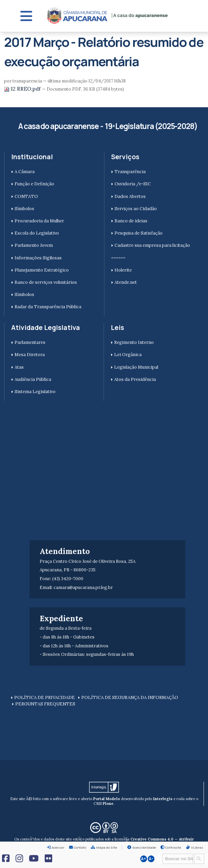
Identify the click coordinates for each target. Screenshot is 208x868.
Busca (160, 853)
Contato (80, 847)
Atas (19, 367)
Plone (108, 804)
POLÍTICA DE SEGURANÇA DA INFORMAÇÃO (130, 697)
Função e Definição (34, 184)
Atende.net (126, 282)
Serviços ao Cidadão (136, 209)
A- (151, 859)
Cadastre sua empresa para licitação (152, 245)
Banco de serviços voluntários (46, 282)
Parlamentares (30, 342)
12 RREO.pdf (23, 89)
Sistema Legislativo (35, 392)
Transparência (130, 172)
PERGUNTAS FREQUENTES (45, 704)
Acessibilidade (144, 847)
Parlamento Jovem (34, 245)
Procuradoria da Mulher (39, 221)
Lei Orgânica (128, 355)
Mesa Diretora (30, 355)
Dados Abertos (130, 196)
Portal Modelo (107, 799)
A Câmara (25, 172)
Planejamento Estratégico (42, 270)
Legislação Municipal (136, 367)
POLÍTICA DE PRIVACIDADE (45, 697)
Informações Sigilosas (38, 258)
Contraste (173, 847)
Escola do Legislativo (37, 233)
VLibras (197, 847)
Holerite (123, 270)
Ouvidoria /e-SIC (133, 184)
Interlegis (163, 799)
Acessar (58, 847)
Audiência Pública (33, 379)
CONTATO (26, 196)
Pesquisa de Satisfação (139, 233)
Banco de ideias (131, 221)
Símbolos (24, 209)
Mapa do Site (107, 847)
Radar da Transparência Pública (48, 307)
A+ (143, 859)
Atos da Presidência (135, 379)
